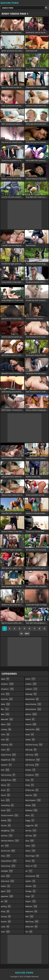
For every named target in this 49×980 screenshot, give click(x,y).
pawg (30, 785)
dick (5, 770)
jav (4, 901)
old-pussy (32, 755)
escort (6, 795)
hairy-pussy (8, 866)
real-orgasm (33, 800)
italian (6, 886)
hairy (6, 856)
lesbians (31, 689)
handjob (7, 871)
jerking (6, 906)
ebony (6, 785)
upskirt (30, 881)
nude (30, 734)
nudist (30, 740)
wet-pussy (32, 922)
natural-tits (33, 729)
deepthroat (8, 760)
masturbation (33, 709)
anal (5, 694)
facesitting (7, 805)
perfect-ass (32, 790)
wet (29, 916)
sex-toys (31, 836)
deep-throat (9, 755)
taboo (30, 846)
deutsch (6, 765)
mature (31, 714)
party (30, 780)
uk (29, 871)
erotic (5, 790)
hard (6, 876)
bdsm (6, 724)
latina (30, 679)
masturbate (32, 699)
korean (6, 922)
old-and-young (34, 745)
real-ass (31, 795)
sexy (30, 841)
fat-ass (6, 825)
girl (5, 846)
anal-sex (7, 699)
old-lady (31, 750)
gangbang (8, 831)
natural (31, 724)
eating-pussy (9, 780)
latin (6, 932)
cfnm (5, 734)
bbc (5, 709)
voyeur (31, 901)
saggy (30, 820)
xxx (29, 932)
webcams (31, 911)
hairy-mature (9, 861)
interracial (8, 881)
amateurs (7, 689)
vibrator (31, 886)
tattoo (30, 851)
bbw (5, 714)
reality (31, 805)
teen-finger (32, 856)
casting (6, 729)
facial (6, 810)
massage (31, 694)
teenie (30, 861)
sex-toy (31, 831)
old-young (32, 765)
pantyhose (32, 775)
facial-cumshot (10, 815)
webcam (31, 906)
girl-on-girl (8, 851)
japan (6, 891)
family (6, 820)
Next (27, 634)
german (7, 836)
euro (5, 800)
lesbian (31, 684)
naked (30, 719)
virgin (30, 896)
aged (5, 679)
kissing (6, 916)
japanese (7, 896)
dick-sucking (8, 775)
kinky (5, 911)
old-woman (33, 760)
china (5, 750)
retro (30, 815)
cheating (7, 745)
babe (6, 704)
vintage (31, 891)
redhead (31, 810)
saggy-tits (32, 825)
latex (5, 927)
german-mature (10, 841)
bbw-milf (7, 719)
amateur (7, 684)
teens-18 (31, 866)
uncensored (32, 876)
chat (5, 740)
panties (30, 770)
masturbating (33, 704)
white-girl (32, 927)
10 (21, 634)
